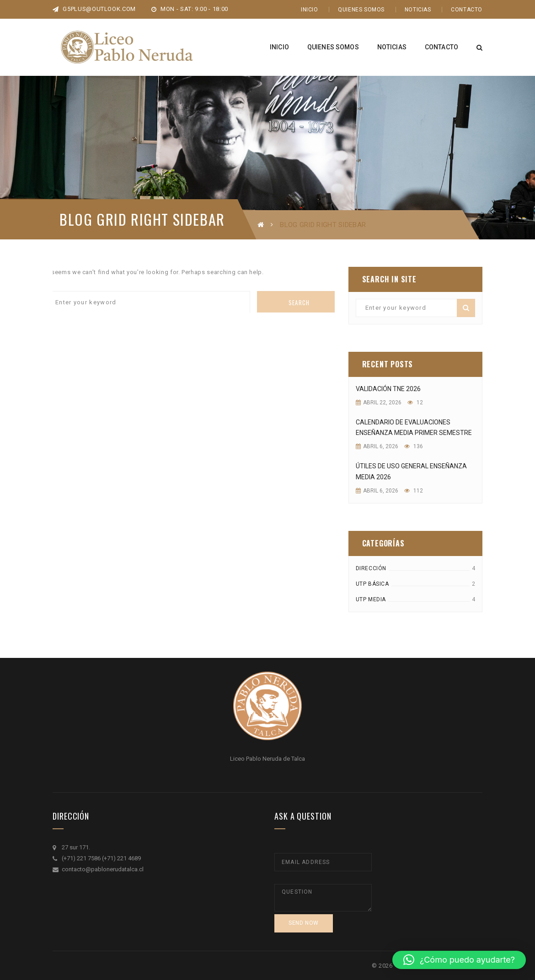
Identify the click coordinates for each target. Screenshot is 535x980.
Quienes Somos (361, 10)
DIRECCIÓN (371, 568)
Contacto (467, 10)
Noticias (418, 10)
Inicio (310, 10)
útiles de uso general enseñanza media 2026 (411, 471)
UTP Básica (372, 584)
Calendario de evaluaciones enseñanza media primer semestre (414, 428)
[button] (459, 960)
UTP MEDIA (371, 599)
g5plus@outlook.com (94, 9)
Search (299, 302)
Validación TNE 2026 (388, 389)
